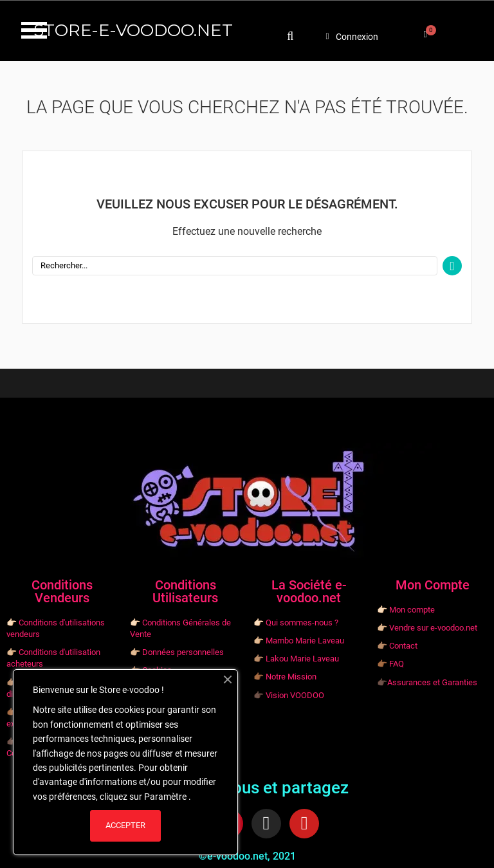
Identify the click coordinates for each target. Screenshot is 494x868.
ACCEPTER (125, 825)
